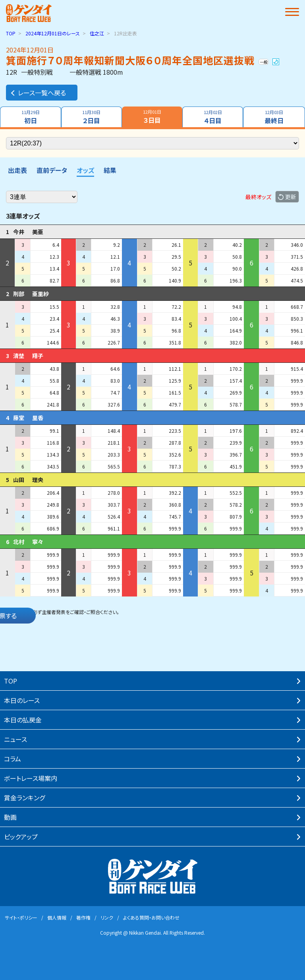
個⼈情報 (57, 917)
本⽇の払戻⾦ (23, 720)
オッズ (85, 170)
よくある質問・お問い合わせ (151, 917)
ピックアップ (21, 837)
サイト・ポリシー (21, 917)
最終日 (274, 117)
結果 (110, 170)
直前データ (52, 170)
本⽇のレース (22, 700)
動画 (10, 817)
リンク (107, 917)
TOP (11, 33)
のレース (53, 33)
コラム (13, 759)
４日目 (213, 117)
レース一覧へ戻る (38, 93)
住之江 (97, 33)
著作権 (83, 917)
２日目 (92, 117)
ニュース (15, 739)
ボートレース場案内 (31, 778)
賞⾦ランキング (24, 798)
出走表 (17, 170)
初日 (31, 117)
